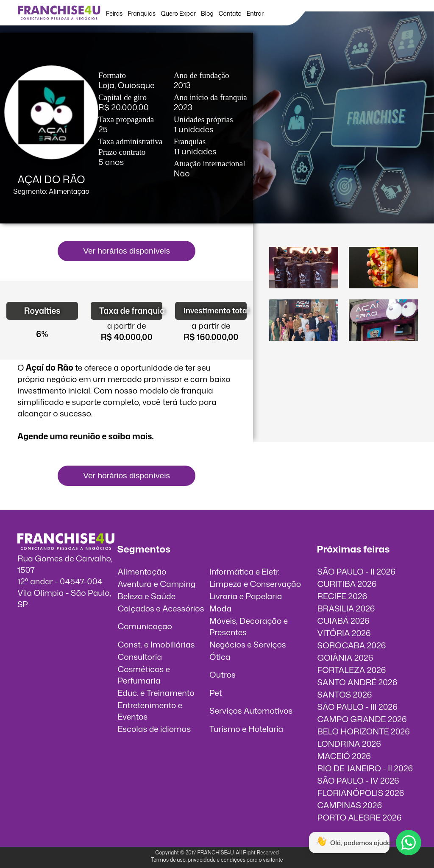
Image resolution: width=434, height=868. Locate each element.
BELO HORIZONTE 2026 (364, 731)
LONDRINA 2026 (349, 744)
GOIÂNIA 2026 (345, 657)
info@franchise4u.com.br (65, 615)
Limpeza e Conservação (255, 584)
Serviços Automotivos (251, 710)
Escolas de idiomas (154, 729)
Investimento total (215, 311)
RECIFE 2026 (342, 596)
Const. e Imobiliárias (156, 644)
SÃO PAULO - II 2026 (357, 571)
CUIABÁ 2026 (344, 621)
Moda (220, 608)
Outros (223, 674)
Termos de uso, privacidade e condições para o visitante (217, 860)
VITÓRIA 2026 (344, 633)
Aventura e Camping (156, 584)
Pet (216, 693)
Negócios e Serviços (248, 644)
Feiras (114, 13)
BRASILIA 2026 (346, 608)
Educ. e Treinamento (156, 693)
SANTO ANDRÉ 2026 (357, 682)
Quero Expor (178, 13)
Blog (207, 13)
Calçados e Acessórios (161, 608)
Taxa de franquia (131, 311)
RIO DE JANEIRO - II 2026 (365, 768)
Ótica (220, 657)
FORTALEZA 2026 (352, 670)
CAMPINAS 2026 (350, 805)
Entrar (255, 13)
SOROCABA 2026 (352, 645)
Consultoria (140, 657)
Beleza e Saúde (146, 596)
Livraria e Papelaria (246, 596)
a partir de (127, 325)
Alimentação (142, 571)
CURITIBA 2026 (347, 584)
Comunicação (145, 626)
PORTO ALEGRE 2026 (360, 817)
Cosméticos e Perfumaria (144, 675)
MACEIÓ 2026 (344, 756)
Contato (230, 13)
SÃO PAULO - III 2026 (357, 707)
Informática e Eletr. (245, 571)
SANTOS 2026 (345, 694)
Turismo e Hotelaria (246, 729)
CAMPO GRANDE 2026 (362, 719)
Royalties (42, 311)
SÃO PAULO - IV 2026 (358, 780)
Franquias (142, 13)
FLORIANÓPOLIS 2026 (361, 793)
